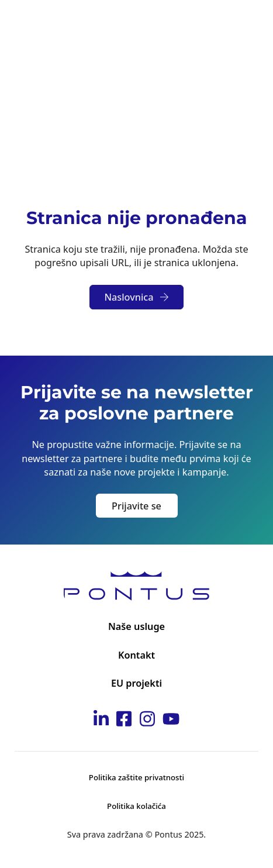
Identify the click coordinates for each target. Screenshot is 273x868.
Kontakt (136, 655)
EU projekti (136, 683)
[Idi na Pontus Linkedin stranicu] (101, 721)
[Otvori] (247, 23)
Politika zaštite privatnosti (136, 777)
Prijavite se (136, 506)
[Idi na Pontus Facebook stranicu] (124, 721)
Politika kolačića (136, 806)
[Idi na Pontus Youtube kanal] (171, 721)
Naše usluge (136, 626)
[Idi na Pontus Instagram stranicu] (147, 721)
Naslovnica (136, 297)
